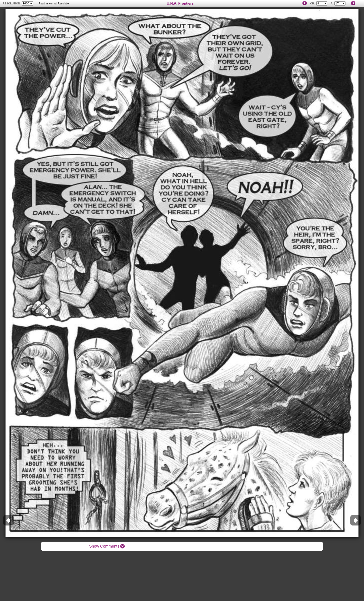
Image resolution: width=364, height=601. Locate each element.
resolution (12, 4)
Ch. (312, 4)
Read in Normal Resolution (54, 4)
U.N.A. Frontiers (180, 3)
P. (332, 4)
